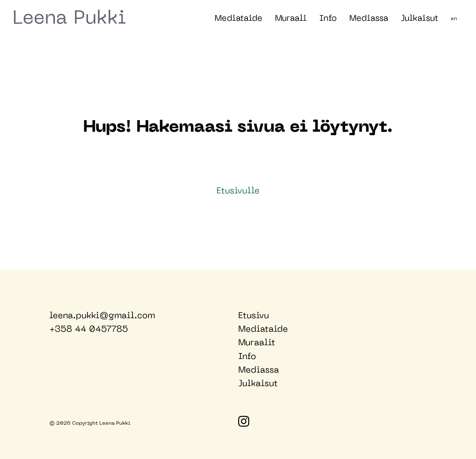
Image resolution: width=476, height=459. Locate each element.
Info (328, 19)
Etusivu (254, 316)
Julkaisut (420, 19)
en (454, 19)
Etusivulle (238, 191)
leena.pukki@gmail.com (102, 316)
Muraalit (257, 343)
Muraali (291, 19)
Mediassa (369, 19)
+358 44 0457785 (89, 329)
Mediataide (238, 19)
